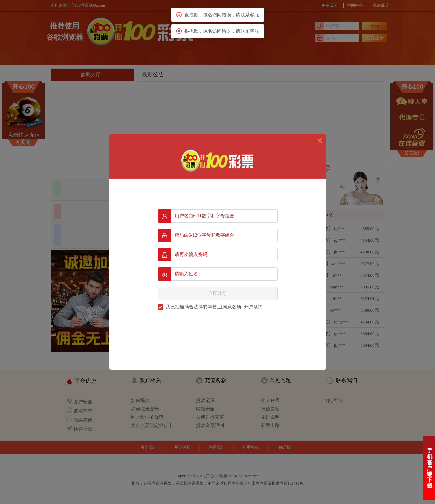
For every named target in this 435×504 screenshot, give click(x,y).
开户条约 (253, 307)
